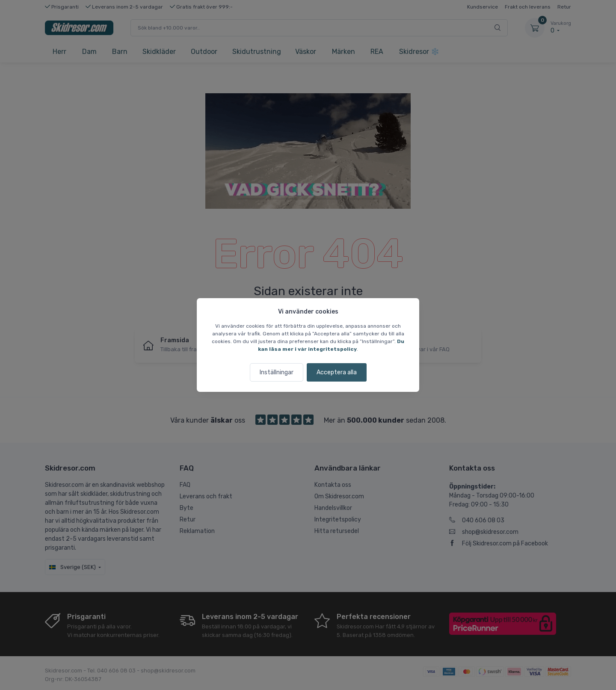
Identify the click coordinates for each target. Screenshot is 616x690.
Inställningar (277, 372)
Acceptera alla (337, 372)
